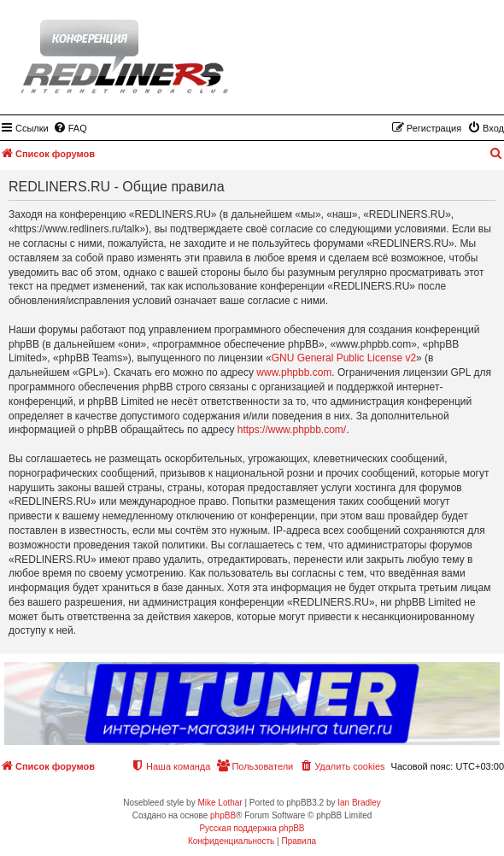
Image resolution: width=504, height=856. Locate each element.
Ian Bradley (359, 803)
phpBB (223, 815)
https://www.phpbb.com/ (292, 430)
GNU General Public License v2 (344, 358)
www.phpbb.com (294, 372)
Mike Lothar (220, 803)
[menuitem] (70, 128)
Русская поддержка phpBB (252, 828)
